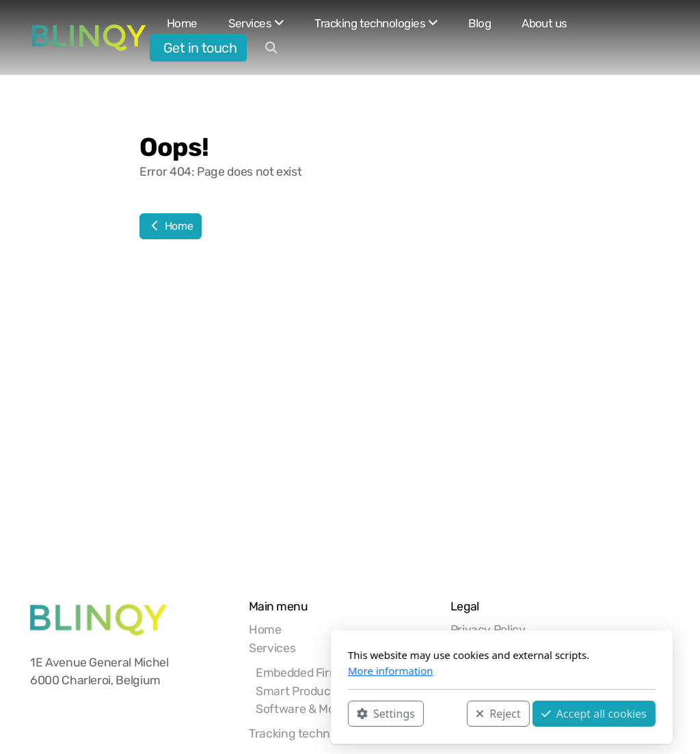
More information (239, 671)
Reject (347, 714)
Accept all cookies (442, 714)
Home (171, 226)
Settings (234, 714)
